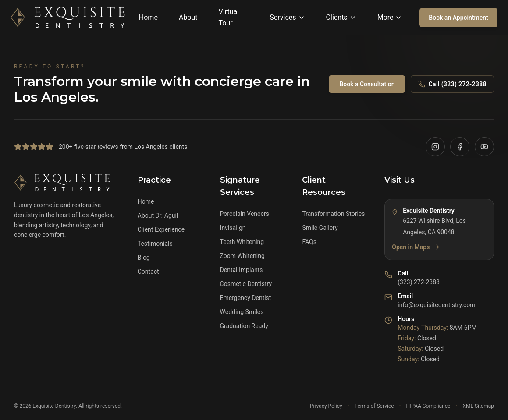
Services (287, 17)
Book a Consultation (367, 84)
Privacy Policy (326, 406)
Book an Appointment (458, 18)
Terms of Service (374, 406)
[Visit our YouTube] (484, 147)
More (390, 17)
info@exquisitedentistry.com (436, 305)
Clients (341, 17)
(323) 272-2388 (419, 282)
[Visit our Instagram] (435, 147)
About (188, 17)
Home (148, 17)
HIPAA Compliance (428, 406)
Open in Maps (416, 247)
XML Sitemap (478, 406)
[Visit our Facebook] (460, 147)
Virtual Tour (229, 17)
